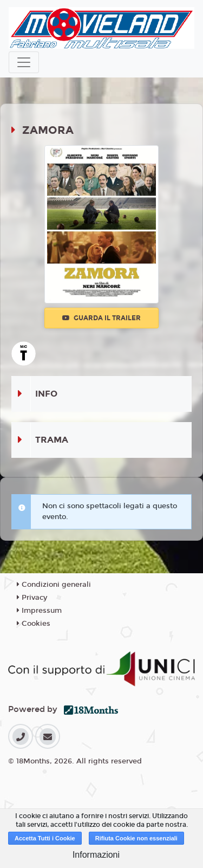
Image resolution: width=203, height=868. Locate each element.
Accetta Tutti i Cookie (45, 838)
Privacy (32, 598)
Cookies (34, 624)
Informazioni (96, 855)
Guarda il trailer (101, 318)
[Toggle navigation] (24, 62)
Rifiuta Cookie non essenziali (136, 838)
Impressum (39, 611)
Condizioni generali (54, 585)
